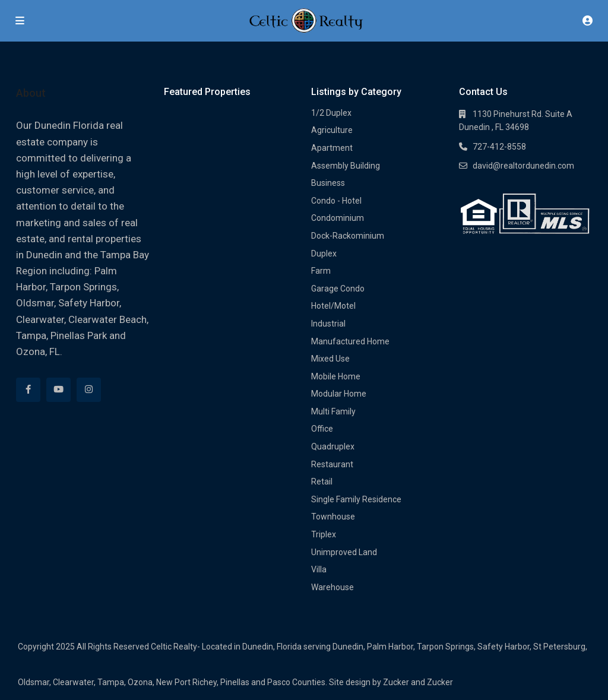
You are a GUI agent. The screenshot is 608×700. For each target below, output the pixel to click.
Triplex (324, 534)
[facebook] (28, 390)
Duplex (324, 254)
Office (322, 429)
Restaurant (332, 464)
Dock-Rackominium (348, 236)
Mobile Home (336, 376)
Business (328, 183)
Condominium (338, 218)
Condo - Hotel (336, 201)
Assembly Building (346, 166)
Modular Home (339, 394)
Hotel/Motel (333, 306)
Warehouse (332, 587)
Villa (319, 569)
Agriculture (332, 130)
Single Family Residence (356, 499)
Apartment (332, 148)
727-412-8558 (499, 147)
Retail (322, 482)
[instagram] (89, 390)
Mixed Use (330, 359)
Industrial (328, 324)
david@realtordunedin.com (523, 166)
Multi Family (333, 411)
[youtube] (58, 390)
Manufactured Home (350, 341)
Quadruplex (333, 446)
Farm (321, 271)
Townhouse (333, 517)
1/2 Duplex (331, 113)
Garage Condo (338, 289)
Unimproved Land (344, 552)
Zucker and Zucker (418, 682)
